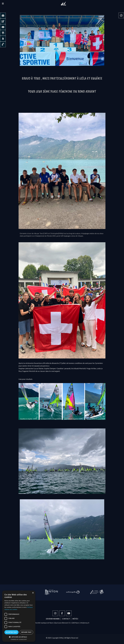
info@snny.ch (85, 623)
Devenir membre (53, 619)
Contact (66, 619)
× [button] (33, 593)
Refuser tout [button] (26, 632)
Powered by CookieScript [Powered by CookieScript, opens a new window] (19, 639)
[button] (19, 637)
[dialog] (19, 616)
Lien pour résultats (26, 379)
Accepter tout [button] (11, 632)
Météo (75, 619)
